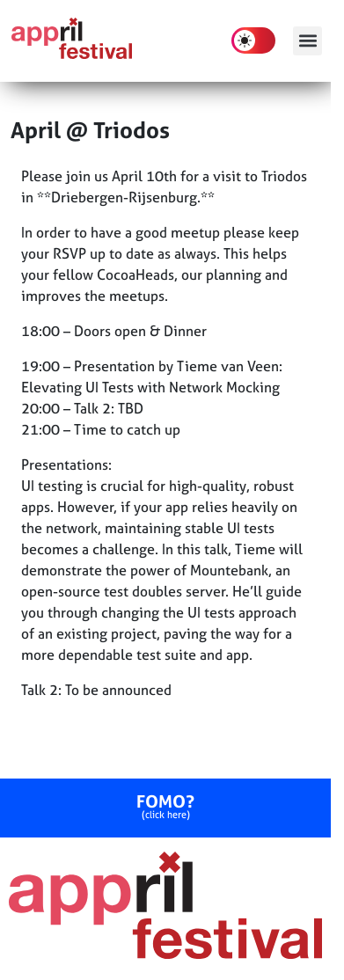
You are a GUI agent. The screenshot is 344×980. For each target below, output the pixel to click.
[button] (307, 41)
